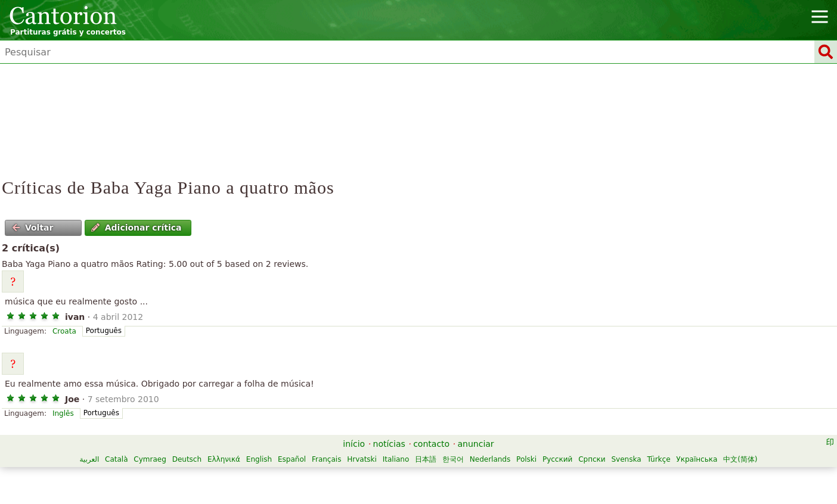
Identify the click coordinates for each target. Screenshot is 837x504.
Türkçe (658, 459)
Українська (697, 459)
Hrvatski (362, 459)
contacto (431, 444)
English (259, 459)
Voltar (33, 228)
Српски (592, 459)
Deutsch (187, 459)
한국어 (453, 459)
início (354, 444)
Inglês (63, 413)
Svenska (626, 459)
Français (326, 459)
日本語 (426, 459)
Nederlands (490, 459)
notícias (389, 444)
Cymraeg (150, 459)
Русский (557, 459)
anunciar (476, 444)
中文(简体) (740, 459)
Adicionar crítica (136, 228)
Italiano (396, 459)
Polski (526, 459)
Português (104, 331)
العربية (89, 459)
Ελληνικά (224, 459)
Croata (64, 331)
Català (116, 459)
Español (292, 459)
